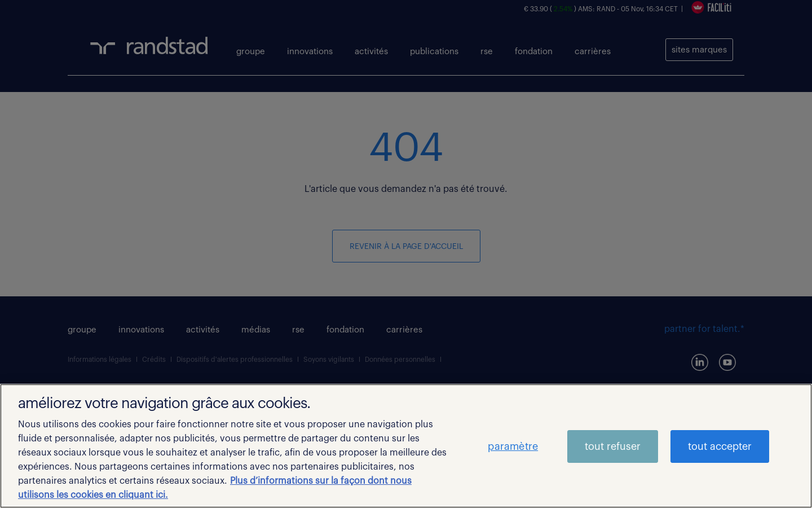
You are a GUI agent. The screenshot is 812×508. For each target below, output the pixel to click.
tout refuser (613, 446)
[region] (406, 446)
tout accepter (720, 446)
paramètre (513, 446)
